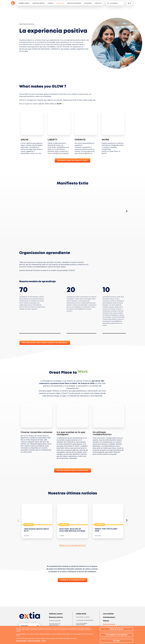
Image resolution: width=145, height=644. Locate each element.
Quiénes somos (56, 614)
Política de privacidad (34, 641)
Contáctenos (109, 617)
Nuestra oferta (56, 617)
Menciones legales (21, 641)
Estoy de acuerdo (116, 629)
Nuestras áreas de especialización (55, 624)
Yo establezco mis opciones (116, 635)
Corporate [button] (29, 525)
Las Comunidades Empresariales (82, 624)
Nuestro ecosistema (74, 3)
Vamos (106, 621)
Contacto (98, 3)
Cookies (44, 641)
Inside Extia (60, 3)
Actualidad (88, 3)
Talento (50, 3)
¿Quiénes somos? (24, 3)
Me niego (116, 641)
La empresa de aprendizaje (85, 620)
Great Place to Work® (83, 617)
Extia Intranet (109, 624)
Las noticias (108, 614)
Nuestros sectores (55, 621)
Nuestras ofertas (39, 3)
